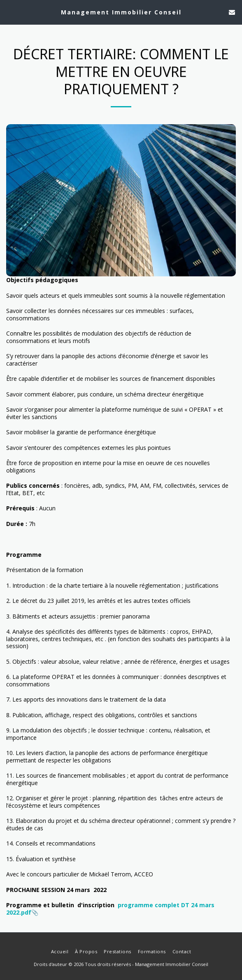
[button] (9, 12)
